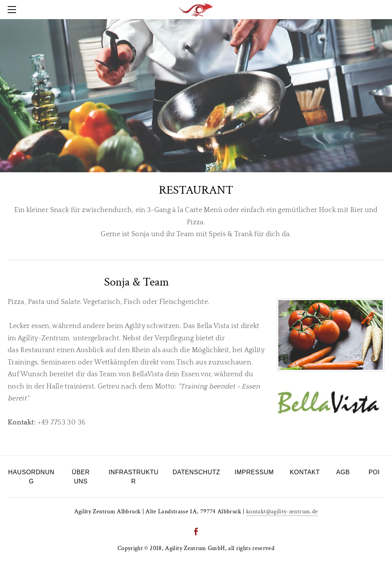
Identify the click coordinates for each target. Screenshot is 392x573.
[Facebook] (196, 532)
